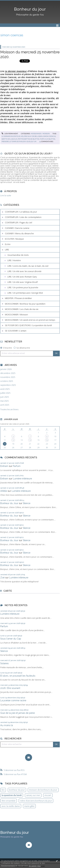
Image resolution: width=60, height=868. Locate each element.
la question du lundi (12, 795)
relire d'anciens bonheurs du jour (36, 801)
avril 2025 (5, 405)
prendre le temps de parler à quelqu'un (19, 141)
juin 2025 (5, 397)
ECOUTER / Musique (14, 239)
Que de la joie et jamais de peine (18, 713)
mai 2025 (4, 401)
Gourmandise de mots (18, 255)
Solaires (4, 663)
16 (47, 440)
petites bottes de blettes (29, 139)
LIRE (7, 250)
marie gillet (29, 806)
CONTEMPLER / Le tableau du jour (21, 212)
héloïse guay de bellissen (32, 136)
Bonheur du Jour (9, 503)
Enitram (4, 466)
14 (30, 440)
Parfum (17, 466)
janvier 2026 (6, 369)
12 (13, 440)
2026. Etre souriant (10, 688)
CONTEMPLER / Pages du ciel (18, 223)
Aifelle (4, 491)
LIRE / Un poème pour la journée (23, 287)
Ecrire (8, 244)
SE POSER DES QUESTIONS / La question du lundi (28, 325)
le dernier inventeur (11, 136)
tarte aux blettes (47, 139)
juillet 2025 (5, 393)
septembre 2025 (8, 385)
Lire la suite (6, 195)
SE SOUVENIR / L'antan (16, 331)
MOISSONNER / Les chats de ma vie (22, 309)
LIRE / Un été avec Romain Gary (22, 277)
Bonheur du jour (30, 9)
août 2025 (5, 389)
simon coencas (49, 136)
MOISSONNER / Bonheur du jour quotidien (25, 304)
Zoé (2, 577)
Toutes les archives (9, 409)
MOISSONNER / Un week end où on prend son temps (30, 320)
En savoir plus (35, 866)
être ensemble (9, 801)
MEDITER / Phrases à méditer (18, 298)
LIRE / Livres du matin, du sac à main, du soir (28, 266)
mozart (48, 795)
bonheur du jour (17, 790)
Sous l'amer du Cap (11, 639)
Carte (8, 591)
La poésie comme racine (13, 700)
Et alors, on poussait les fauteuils (18, 676)
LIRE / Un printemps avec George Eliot (25, 293)
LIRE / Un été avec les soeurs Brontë (24, 271)
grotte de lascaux (9, 139)
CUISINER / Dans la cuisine (17, 228)
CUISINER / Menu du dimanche (19, 233)
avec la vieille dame (11, 806)
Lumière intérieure (22, 479)
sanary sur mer (33, 795)
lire (3, 790)
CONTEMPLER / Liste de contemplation (23, 217)
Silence (27, 503)
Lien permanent (10, 134)
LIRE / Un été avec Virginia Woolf (23, 282)
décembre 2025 (8, 373)
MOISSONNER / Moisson (40, 134)
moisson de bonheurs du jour (43, 790)
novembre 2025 (8, 377)
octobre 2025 (7, 381)
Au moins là (7, 725)
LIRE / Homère (14, 260)
